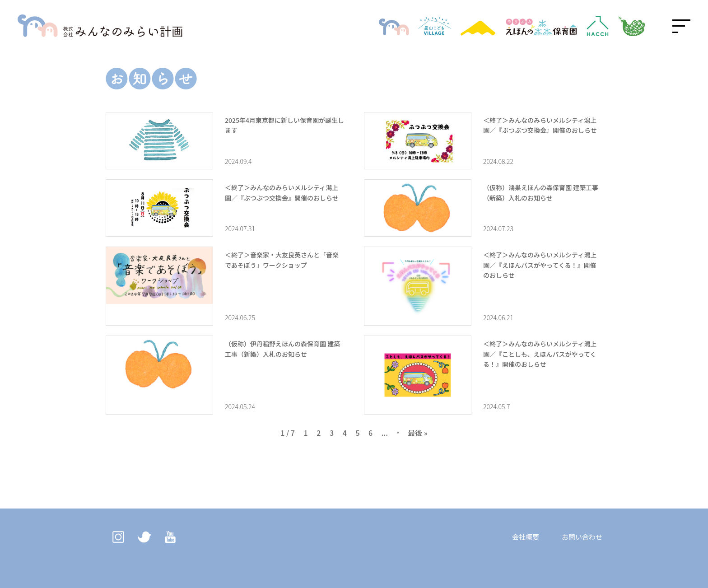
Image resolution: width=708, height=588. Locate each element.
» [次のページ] (398, 433)
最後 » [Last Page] (418, 433)
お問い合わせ (582, 537)
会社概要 (526, 537)
